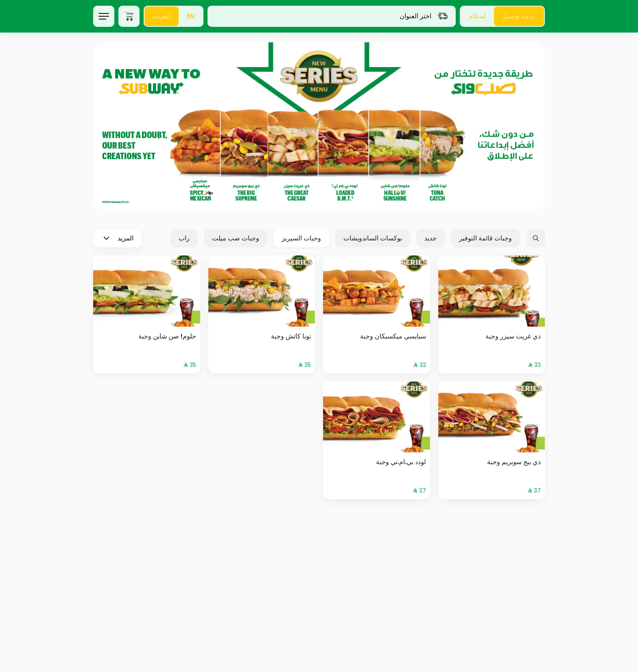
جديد (430, 238)
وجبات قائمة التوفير (485, 238)
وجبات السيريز (301, 238)
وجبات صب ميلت (236, 238)
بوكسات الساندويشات (373, 238)
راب (184, 238)
